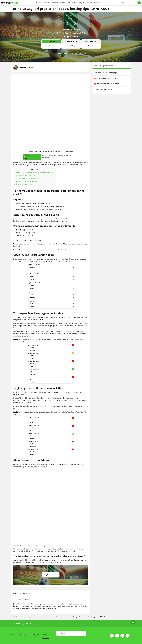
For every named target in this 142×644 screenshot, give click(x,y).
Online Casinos (100, 3)
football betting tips (61, 250)
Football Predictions (43, 3)
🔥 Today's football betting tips (112, 78)
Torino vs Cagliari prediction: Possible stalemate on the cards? (35, 173)
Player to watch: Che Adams (24, 184)
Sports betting (77, 3)
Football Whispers (17, 617)
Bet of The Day (56, 3)
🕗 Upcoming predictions (112, 89)
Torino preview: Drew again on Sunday (27, 178)
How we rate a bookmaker (46, 636)
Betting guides (88, 3)
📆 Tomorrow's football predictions (112, 84)
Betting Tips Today (32, 617)
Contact (13, 634)
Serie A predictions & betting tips (112, 73)
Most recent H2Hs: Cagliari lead (25, 175)
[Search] (128, 3)
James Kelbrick (25, 68)
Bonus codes (66, 3)
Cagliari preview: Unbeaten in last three (27, 181)
